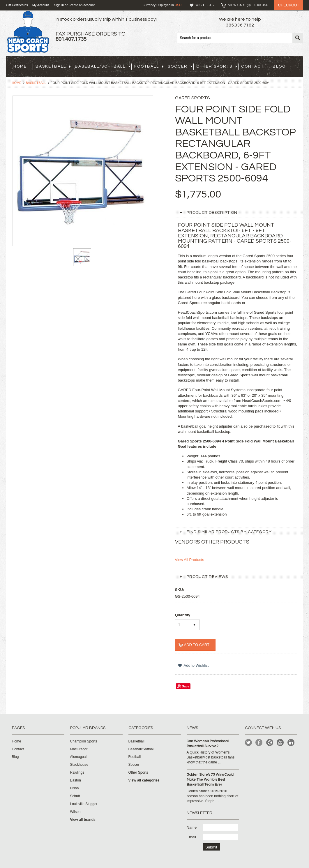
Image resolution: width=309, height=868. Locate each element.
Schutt (75, 796)
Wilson (75, 812)
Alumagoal (78, 757)
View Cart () (248, 5)
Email (191, 837)
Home (17, 83)
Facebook (259, 743)
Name (192, 827)
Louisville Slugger (84, 804)
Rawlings (77, 772)
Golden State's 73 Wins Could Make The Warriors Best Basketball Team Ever (210, 780)
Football (149, 66)
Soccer (180, 66)
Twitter (249, 743)
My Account (41, 5)
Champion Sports (84, 741)
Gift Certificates (17, 5)
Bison (75, 788)
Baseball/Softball (102, 66)
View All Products (190, 560)
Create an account (82, 5)
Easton (76, 780)
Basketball (53, 66)
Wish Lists (204, 5)
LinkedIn (291, 743)
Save (186, 686)
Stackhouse (79, 765)
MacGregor (79, 749)
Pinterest (270, 743)
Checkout (289, 5)
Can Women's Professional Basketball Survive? (208, 744)
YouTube (280, 743)
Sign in (59, 5)
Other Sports (217, 66)
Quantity (183, 615)
